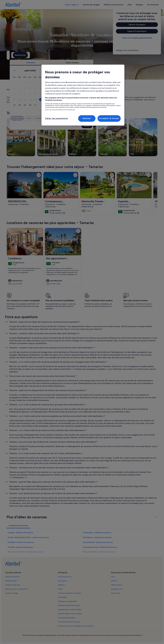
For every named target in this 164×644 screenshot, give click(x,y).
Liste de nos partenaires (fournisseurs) (60, 110)
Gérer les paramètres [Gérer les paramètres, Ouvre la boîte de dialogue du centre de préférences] (57, 118)
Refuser (87, 118)
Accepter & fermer (109, 118)
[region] (83, 95)
